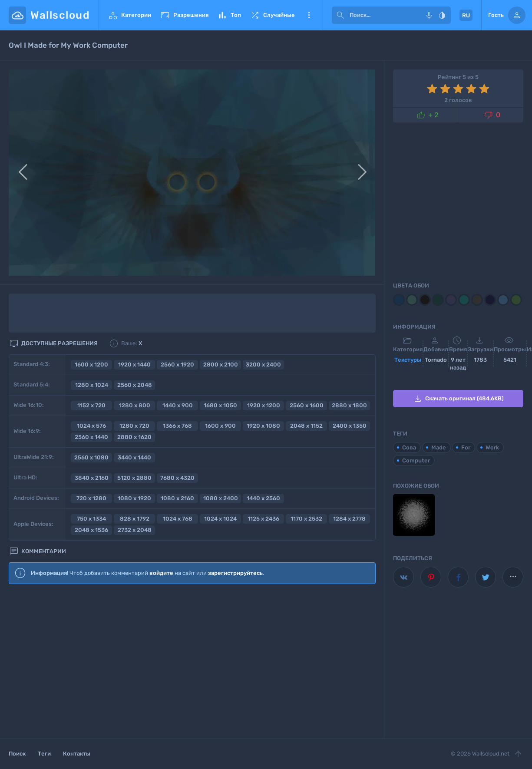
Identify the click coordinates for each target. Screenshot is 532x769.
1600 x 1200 (91, 365)
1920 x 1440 (134, 365)
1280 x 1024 (92, 385)
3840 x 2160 (92, 478)
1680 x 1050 (220, 405)
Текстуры (408, 360)
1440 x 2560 (263, 498)
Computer (416, 460)
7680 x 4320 (177, 478)
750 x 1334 (91, 519)
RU (466, 15)
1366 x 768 (177, 426)
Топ (229, 15)
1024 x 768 (178, 519)
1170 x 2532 (306, 519)
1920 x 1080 (263, 426)
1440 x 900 (178, 405)
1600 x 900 (220, 426)
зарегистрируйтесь (235, 573)
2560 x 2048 (135, 385)
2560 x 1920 (177, 365)
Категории (129, 15)
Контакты (77, 754)
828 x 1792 (135, 519)
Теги (44, 754)
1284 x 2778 (349, 519)
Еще (309, 15)
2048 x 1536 (91, 530)
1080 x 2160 (177, 498)
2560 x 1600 (307, 405)
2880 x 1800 (349, 405)
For (466, 447)
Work (492, 447)
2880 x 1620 (134, 437)
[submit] (340, 15)
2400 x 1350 (350, 426)
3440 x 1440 (134, 457)
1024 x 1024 (220, 519)
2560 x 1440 (91, 437)
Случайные (272, 15)
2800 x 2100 (221, 365)
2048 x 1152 (306, 426)
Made (439, 447)
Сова (409, 447)
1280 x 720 (134, 426)
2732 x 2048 (135, 530)
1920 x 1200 (264, 405)
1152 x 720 (91, 405)
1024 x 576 (91, 426)
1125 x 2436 (263, 519)
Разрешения (184, 15)
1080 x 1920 (134, 498)
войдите (161, 573)
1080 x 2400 (221, 498)
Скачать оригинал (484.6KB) (458, 399)
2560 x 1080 (91, 457)
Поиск (17, 754)
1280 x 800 (135, 405)
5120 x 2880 (134, 478)
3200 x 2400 (263, 365)
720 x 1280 (91, 498)
